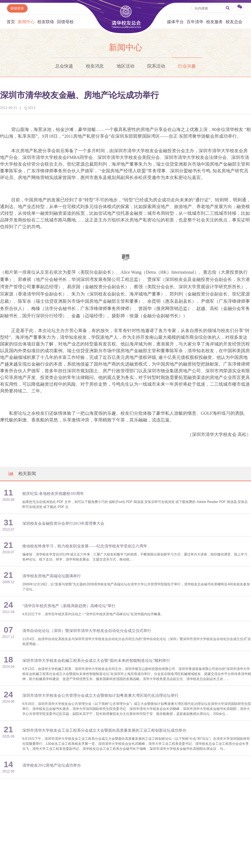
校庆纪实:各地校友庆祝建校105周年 (53, 494)
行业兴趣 (187, 66)
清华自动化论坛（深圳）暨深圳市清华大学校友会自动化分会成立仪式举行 (87, 631)
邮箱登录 (17, 8)
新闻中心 (26, 22)
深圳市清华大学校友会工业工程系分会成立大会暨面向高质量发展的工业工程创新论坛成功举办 (104, 730)
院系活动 (156, 66)
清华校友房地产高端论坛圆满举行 (52, 576)
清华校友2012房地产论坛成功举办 (52, 765)
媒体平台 (175, 22)
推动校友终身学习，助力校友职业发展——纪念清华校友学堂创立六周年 (85, 546)
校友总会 (234, 22)
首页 (11, 22)
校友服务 (214, 22)
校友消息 (95, 66)
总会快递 (64, 66)
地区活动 (126, 66)
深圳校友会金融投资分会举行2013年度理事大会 (63, 524)
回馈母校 (65, 22)
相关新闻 (22, 474)
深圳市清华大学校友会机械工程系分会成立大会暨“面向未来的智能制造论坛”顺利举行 (96, 661)
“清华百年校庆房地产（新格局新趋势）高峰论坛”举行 (69, 606)
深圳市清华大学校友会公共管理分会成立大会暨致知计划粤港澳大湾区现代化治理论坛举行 (100, 696)
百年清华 (195, 22)
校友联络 (46, 22)
